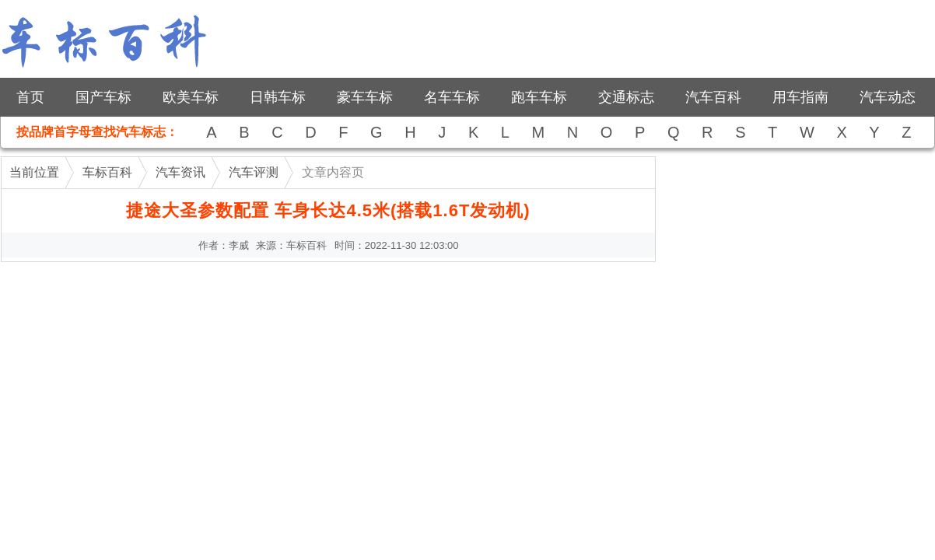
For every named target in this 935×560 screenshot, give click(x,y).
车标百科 (107, 172)
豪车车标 (365, 97)
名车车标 (452, 97)
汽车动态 (888, 97)
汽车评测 (254, 172)
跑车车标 (539, 97)
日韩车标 (278, 97)
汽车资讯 (180, 172)
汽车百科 (713, 97)
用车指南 (800, 97)
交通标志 (626, 97)
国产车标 (103, 97)
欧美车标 (191, 97)
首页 (30, 97)
